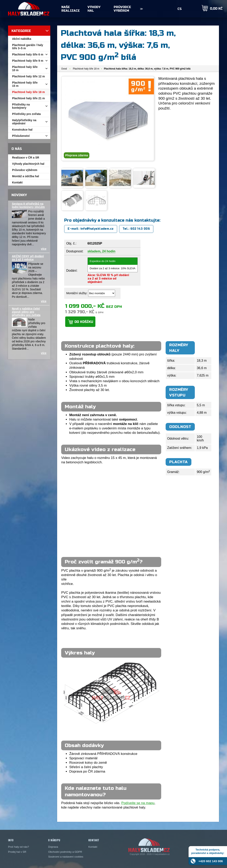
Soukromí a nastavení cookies (66, 857)
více (44, 249)
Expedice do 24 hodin (113, 261)
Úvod (64, 69)
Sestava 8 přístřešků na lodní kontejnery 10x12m (28, 205)
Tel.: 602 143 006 (136, 229)
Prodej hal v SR (17, 852)
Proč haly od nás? (19, 847)
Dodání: (72, 271)
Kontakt (93, 847)
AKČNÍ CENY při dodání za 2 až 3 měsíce (28, 258)
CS (180, 9)
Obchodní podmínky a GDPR (65, 852)
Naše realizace (71, 9)
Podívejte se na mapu (138, 803)
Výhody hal (94, 9)
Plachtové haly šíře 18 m (86, 69)
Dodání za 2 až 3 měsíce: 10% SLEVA (113, 268)
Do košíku (84, 322)
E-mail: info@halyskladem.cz (91, 229)
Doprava (53, 847)
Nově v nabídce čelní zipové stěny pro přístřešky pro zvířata (26, 312)
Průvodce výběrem (122, 9)
